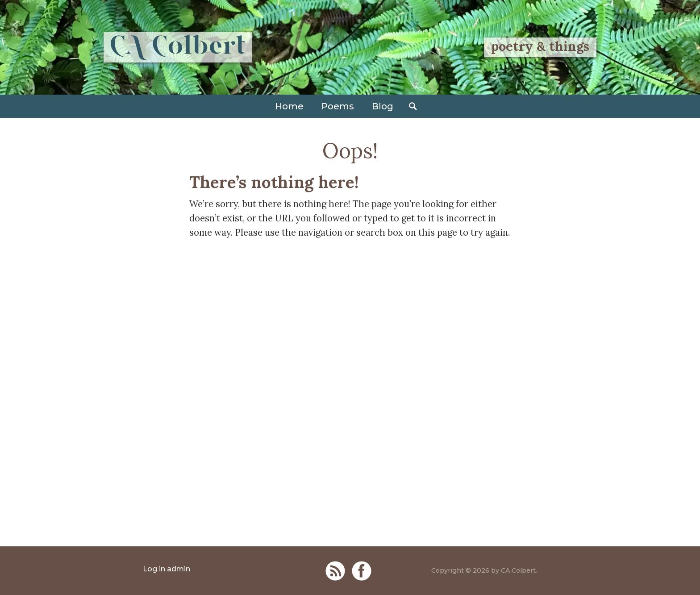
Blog (383, 106)
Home (289, 106)
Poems (338, 106)
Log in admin (167, 569)
